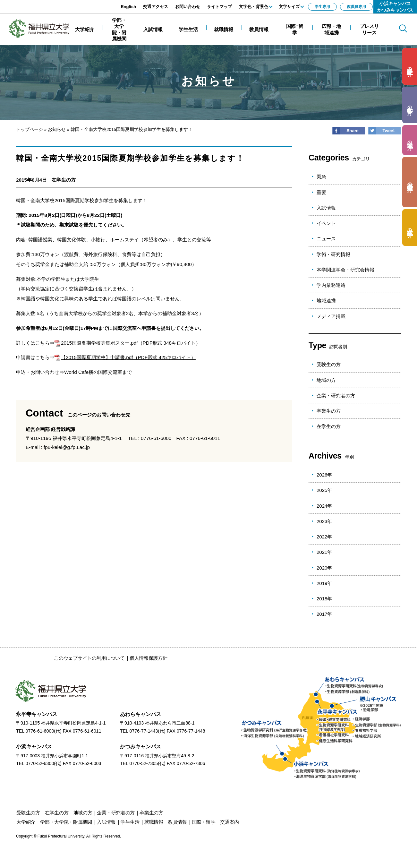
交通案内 (230, 822)
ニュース (326, 239)
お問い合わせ (188, 7)
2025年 (324, 490)
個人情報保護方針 (149, 658)
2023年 (324, 521)
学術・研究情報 (333, 254)
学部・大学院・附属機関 (66, 822)
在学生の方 (64, 180)
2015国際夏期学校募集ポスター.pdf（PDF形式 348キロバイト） (128, 343)
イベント (326, 223)
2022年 (324, 537)
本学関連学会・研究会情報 (345, 270)
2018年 (324, 599)
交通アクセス (156, 7)
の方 (410, 67)
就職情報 (154, 822)
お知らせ (57, 129)
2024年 (324, 506)
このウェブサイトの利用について (89, 658)
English (129, 7)
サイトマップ (219, 7)
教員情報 (178, 822)
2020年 (324, 568)
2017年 (324, 614)
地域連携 (326, 301)
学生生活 (130, 822)
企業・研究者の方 (336, 395)
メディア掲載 (331, 316)
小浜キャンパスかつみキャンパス (395, 7)
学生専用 (322, 7)
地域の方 (326, 380)
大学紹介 (26, 822)
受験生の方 (329, 364)
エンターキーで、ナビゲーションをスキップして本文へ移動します (72, 3)
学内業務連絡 (331, 285)
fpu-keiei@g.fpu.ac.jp (67, 447)
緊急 (321, 177)
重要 (321, 192)
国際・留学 (204, 822)
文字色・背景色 (254, 7)
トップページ (30, 129)
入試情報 (326, 208)
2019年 (324, 583)
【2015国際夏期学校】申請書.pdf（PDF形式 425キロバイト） (125, 357)
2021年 (324, 552)
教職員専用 (356, 7)
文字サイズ (289, 7)
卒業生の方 (329, 411)
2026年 (324, 475)
